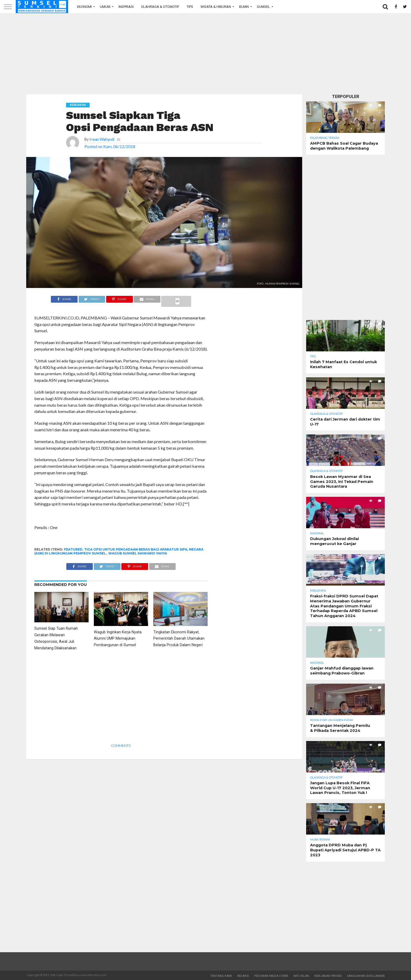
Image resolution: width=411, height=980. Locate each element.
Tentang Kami (221, 976)
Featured (73, 549)
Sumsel (263, 7)
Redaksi (243, 976)
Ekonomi (84, 7)
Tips (190, 7)
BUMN (244, 7)
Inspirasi (126, 7)
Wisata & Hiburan (216, 7)
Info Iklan (301, 976)
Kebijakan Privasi (328, 976)
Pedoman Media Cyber (271, 976)
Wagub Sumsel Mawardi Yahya (138, 553)
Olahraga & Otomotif (160, 7)
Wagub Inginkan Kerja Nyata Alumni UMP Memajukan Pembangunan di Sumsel (118, 639)
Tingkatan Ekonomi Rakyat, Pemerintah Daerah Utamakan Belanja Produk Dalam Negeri (179, 639)
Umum (105, 7)
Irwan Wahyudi (102, 139)
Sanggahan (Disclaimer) (366, 976)
